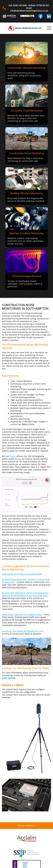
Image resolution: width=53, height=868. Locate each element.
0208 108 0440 (9, 678)
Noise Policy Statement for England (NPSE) (22, 614)
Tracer (13, 456)
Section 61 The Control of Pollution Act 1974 (23, 631)
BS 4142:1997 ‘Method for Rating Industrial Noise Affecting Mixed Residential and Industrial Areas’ (25, 594)
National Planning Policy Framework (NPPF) (22, 574)
